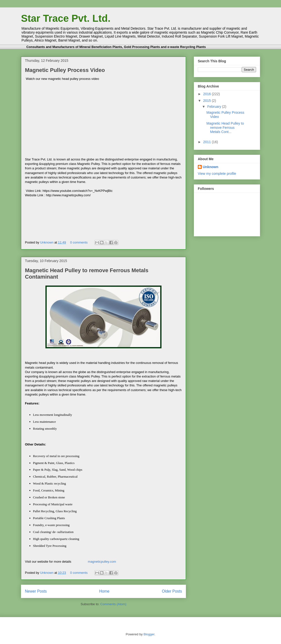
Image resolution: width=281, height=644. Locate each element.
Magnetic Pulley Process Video (65, 70)
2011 (208, 142)
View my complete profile (217, 174)
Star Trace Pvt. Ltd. (66, 18)
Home (104, 591)
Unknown (47, 242)
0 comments (79, 242)
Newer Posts (36, 591)
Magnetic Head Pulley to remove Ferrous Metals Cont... (225, 128)
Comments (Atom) (113, 604)
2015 (208, 101)
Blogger (149, 634)
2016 (208, 94)
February (215, 107)
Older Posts (172, 591)
